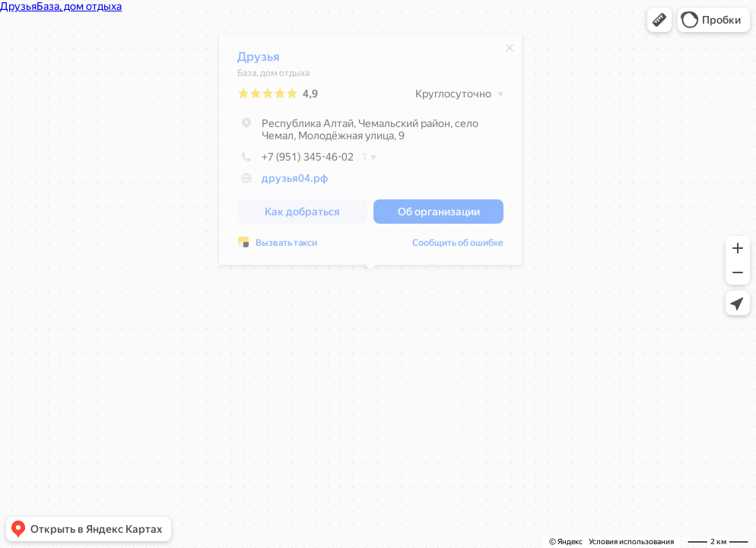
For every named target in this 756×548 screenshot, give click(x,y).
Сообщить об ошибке (458, 247)
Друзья (259, 61)
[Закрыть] (510, 52)
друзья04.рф (295, 182)
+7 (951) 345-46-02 (295, 161)
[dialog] (370, 153)
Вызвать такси (286, 247)
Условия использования (631, 542)
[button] (659, 20)
